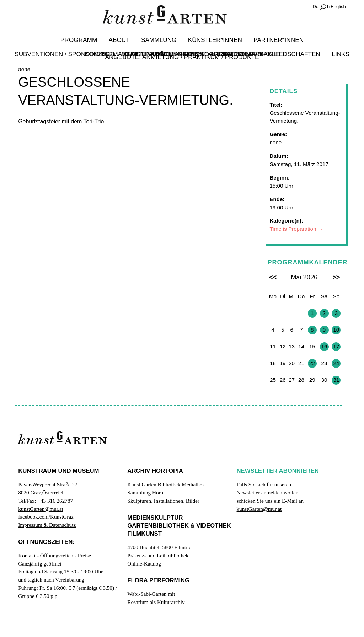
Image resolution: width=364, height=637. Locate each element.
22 (312, 363)
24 (336, 363)
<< (273, 277)
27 (273, 313)
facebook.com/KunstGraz (46, 517)
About (122, 40)
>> (336, 277)
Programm (83, 40)
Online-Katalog (144, 564)
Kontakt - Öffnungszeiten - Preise (55, 555)
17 (336, 346)
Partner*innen (275, 40)
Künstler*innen (214, 40)
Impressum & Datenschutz (47, 525)
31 (336, 380)
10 (336, 330)
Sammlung (159, 40)
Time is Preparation (293, 229)
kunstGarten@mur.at (41, 509)
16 (324, 346)
